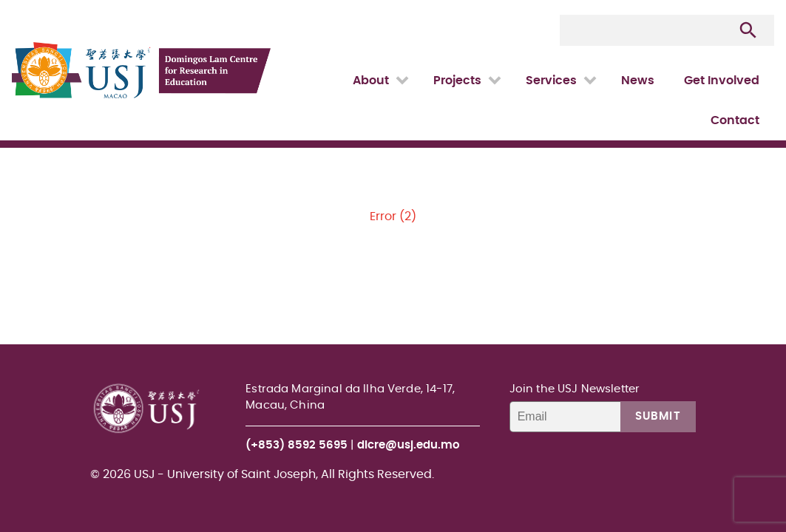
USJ (13, 0)
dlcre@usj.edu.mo (409, 445)
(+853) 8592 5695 (297, 445)
